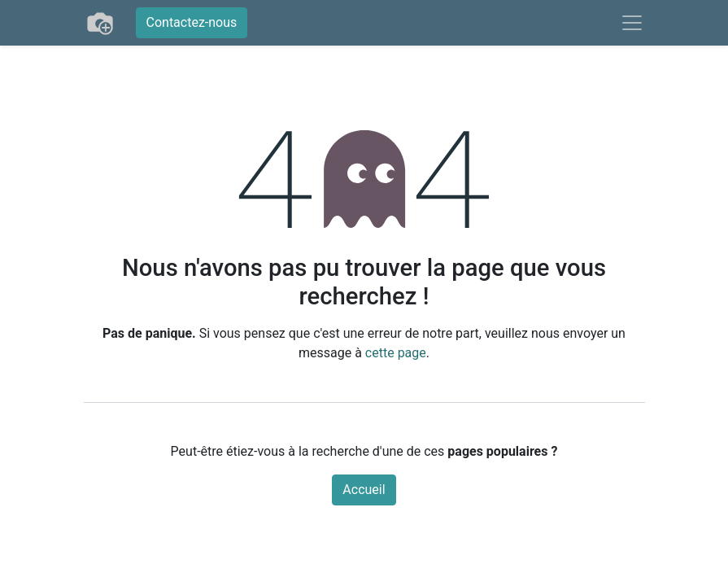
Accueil (364, 490)
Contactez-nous (192, 22)
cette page (396, 353)
